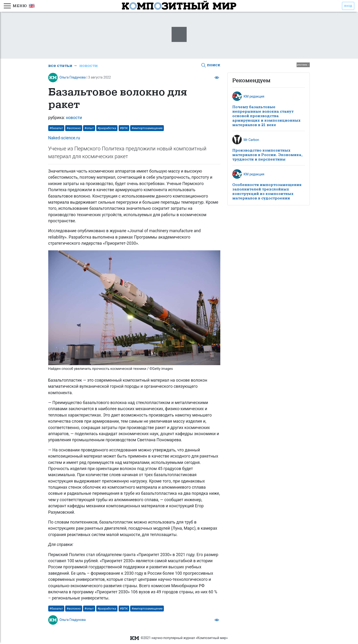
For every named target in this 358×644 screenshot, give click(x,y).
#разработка (107, 128)
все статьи (60, 66)
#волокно (74, 128)
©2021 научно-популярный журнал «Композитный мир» (179, 638)
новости (88, 66)
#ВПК (124, 128)
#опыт (89, 128)
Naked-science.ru (64, 138)
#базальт (56, 128)
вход (348, 6)
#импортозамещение (147, 128)
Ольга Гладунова (73, 77)
